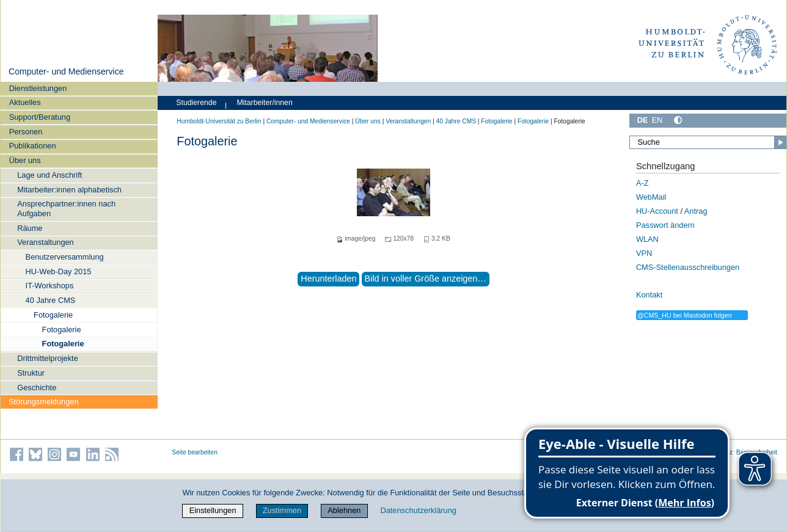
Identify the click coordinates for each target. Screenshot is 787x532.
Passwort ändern (665, 225)
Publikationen (33, 146)
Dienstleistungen (38, 88)
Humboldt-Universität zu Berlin (219, 121)
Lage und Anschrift (49, 175)
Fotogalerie (53, 315)
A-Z (642, 183)
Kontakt (649, 295)
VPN (644, 253)
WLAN (647, 239)
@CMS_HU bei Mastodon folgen (685, 315)
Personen (26, 132)
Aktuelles (25, 102)
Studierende (196, 103)
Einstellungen (213, 510)
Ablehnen (344, 510)
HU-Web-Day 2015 (59, 271)
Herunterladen (328, 279)
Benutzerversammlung (65, 257)
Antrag (696, 211)
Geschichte (37, 388)
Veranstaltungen (46, 242)
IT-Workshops (50, 286)
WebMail (651, 197)
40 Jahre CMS (51, 300)
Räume (30, 228)
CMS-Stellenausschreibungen (688, 267)
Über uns (25, 160)
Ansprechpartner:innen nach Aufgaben (66, 208)
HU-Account (657, 211)
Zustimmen (282, 510)
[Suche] (708, 142)
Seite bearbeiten (195, 452)
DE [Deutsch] (642, 120)
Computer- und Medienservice (66, 71)
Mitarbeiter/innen (264, 103)
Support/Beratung (40, 117)
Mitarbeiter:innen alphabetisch (69, 190)
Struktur (31, 373)
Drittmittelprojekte (48, 358)
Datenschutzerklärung (418, 510)
